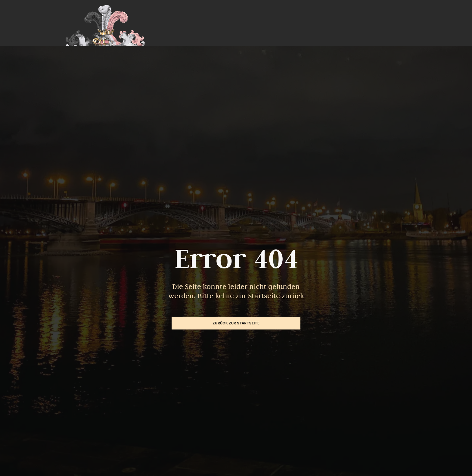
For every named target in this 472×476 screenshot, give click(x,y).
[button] (13, 463)
